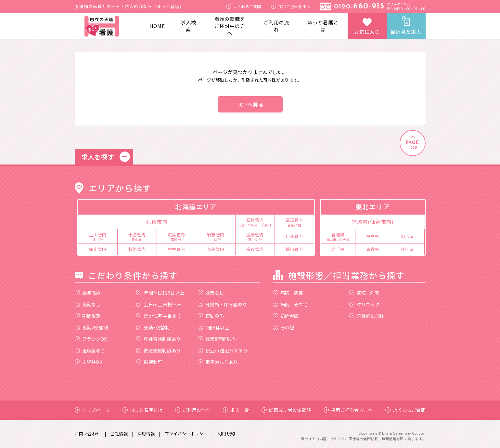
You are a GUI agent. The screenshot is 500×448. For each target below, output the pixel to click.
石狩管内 (255, 222)
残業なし (211, 293)
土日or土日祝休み (159, 304)
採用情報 (146, 434)
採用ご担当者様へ (290, 6)
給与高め (88, 293)
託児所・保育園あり (223, 304)
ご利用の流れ (276, 26)
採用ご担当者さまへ (348, 410)
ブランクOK (91, 339)
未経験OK (89, 362)
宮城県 (338, 236)
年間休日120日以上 (160, 293)
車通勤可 (149, 362)
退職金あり (90, 350)
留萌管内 (216, 249)
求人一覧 (236, 410)
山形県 (407, 236)
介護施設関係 (367, 316)
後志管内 (216, 236)
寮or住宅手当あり (159, 316)
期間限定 (88, 316)
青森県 (373, 249)
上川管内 (98, 236)
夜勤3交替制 (153, 327)
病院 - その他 (290, 304)
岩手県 (338, 249)
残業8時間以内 (217, 339)
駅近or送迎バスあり (223, 350)
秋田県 (407, 249)
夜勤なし (88, 304)
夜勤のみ (211, 316)
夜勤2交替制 (91, 327)
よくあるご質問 (244, 6)
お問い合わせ (88, 434)
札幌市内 (157, 222)
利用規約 (226, 434)
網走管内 (98, 249)
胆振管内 (255, 236)
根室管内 (176, 249)
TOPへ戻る (250, 104)
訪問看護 (286, 316)
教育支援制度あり (158, 350)
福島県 (373, 236)
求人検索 (188, 26)
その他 (284, 327)
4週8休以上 (214, 327)
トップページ (92, 410)
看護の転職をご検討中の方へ (230, 26)
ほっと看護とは (323, 26)
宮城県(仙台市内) (373, 222)
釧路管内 (137, 249)
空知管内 (294, 222)
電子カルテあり (218, 362)
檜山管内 (294, 249)
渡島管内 (176, 236)
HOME (157, 26)
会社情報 (119, 434)
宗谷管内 (255, 249)
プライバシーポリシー (186, 434)
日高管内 (294, 236)
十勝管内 (137, 236)
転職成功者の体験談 (286, 410)
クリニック (365, 304)
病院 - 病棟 (288, 293)
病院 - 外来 (364, 293)
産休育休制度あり (158, 339)
